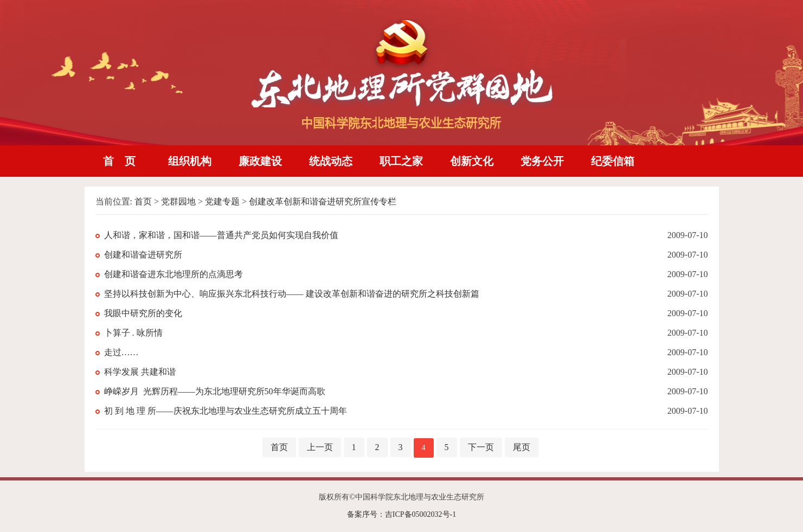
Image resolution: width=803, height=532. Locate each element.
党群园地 (178, 201)
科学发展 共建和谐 (140, 372)
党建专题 (222, 201)
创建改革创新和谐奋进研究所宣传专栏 (323, 201)
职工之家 (401, 161)
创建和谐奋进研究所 (143, 255)
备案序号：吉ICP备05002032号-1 (401, 514)
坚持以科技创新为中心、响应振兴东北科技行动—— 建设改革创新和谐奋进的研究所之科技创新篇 (292, 294)
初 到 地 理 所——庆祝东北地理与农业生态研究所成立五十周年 (226, 411)
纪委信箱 (613, 161)
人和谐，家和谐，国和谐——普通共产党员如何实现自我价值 (221, 235)
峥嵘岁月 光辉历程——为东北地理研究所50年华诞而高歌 (215, 391)
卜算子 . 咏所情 (133, 333)
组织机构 (190, 161)
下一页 (481, 447)
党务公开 (542, 161)
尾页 (522, 447)
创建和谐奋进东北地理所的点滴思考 (174, 274)
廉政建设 (260, 161)
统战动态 (331, 161)
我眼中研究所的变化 (143, 313)
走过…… (121, 352)
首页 (143, 201)
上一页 (320, 447)
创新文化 (472, 161)
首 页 (119, 161)
